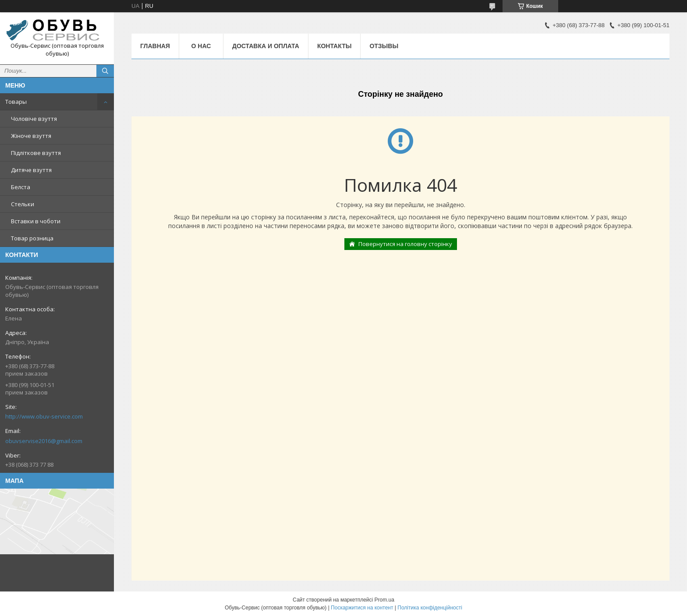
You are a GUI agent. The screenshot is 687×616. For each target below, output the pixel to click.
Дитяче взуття (31, 170)
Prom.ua (384, 600)
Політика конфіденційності (430, 608)
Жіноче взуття (31, 136)
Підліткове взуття (36, 153)
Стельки (23, 204)
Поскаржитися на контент (362, 608)
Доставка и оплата (266, 46)
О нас (201, 46)
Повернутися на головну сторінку (405, 244)
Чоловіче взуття (34, 119)
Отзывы (384, 46)
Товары (16, 102)
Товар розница (32, 238)
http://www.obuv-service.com (44, 416)
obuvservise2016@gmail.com (44, 441)
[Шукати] (105, 71)
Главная (155, 46)
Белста (21, 187)
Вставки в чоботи (36, 221)
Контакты (334, 46)
